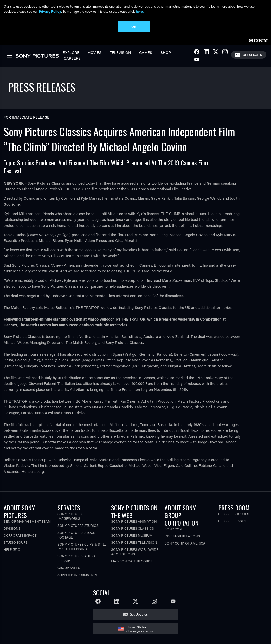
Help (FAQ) (12, 549)
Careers (72, 58)
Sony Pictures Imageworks (70, 516)
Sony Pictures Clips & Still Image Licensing (82, 546)
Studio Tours (16, 542)
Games (146, 52)
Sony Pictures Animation (134, 521)
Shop (166, 52)
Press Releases (232, 521)
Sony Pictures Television (134, 542)
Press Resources (234, 514)
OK (134, 26)
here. (140, 11)
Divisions (12, 528)
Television (120, 52)
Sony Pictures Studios (78, 525)
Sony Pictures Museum (132, 535)
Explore (71, 52)
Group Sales (69, 568)
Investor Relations (182, 536)
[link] (258, 40)
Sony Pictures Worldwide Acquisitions (135, 552)
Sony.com (173, 529)
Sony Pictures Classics (133, 528)
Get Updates (252, 55)
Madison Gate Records (132, 561)
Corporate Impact (20, 535)
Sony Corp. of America (185, 543)
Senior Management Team (27, 521)
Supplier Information (77, 575)
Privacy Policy (50, 11)
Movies (94, 52)
